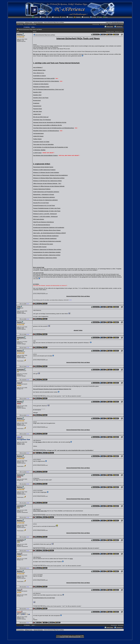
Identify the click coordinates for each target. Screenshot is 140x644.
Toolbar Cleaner (37, 139)
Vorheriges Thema (110, 32)
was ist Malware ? (38, 67)
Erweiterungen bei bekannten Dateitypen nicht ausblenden (49, 227)
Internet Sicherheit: (38, 22)
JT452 (19, 307)
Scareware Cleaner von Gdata (41, 142)
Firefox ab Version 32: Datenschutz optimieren (45, 200)
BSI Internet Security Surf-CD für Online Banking (46, 81)
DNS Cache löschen (39, 219)
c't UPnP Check (37, 153)
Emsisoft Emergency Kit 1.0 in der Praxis (44, 205)
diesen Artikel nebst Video (40, 511)
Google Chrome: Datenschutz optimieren (44, 197)
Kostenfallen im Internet (39, 76)
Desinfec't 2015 (37, 92)
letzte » (33, 27)
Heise (71, 559)
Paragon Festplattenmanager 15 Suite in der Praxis (47, 211)
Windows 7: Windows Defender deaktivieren (45, 238)
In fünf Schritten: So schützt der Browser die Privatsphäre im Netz (51, 147)
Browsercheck (37, 100)
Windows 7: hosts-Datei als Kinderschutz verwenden (47, 241)
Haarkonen (20, 475)
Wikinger (20, 401)
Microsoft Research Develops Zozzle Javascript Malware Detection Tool (52, 389)
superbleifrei (21, 506)
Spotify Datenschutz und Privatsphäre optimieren (46, 192)
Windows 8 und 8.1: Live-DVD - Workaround (45, 214)
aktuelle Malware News (39, 70)
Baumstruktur (114, 625)
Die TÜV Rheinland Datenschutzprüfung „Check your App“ (49, 89)
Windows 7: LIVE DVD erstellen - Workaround (45, 216)
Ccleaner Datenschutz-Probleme (42, 189)
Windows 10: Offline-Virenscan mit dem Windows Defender (49, 186)
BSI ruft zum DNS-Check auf (41, 117)
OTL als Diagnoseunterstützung (42, 225)
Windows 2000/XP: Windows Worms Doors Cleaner (47, 230)
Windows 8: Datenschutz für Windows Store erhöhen (47, 249)
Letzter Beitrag (20, 24)
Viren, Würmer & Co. (39, 73)
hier (34, 343)
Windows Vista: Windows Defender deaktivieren (46, 236)
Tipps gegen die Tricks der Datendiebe (43, 144)
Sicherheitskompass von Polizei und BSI (44, 78)
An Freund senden (104, 24)
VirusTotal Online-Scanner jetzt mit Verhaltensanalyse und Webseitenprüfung (54, 128)
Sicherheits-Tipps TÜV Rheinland (42, 120)
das (37, 480)
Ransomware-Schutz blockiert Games (43, 167)
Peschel (19, 322)
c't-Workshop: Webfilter (39, 150)
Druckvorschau (96, 24)
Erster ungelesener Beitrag (30, 24)
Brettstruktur (121, 625)
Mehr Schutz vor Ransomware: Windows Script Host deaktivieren (50, 175)
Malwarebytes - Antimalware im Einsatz (44, 194)
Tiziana (19, 383)
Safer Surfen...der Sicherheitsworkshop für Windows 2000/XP (50, 233)
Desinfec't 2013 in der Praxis (41, 98)
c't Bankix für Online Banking (41, 84)
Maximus (20, 34)
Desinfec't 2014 (37, 95)
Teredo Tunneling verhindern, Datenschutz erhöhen (47, 255)
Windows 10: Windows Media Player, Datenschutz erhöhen (49, 178)
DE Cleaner (39, 442)
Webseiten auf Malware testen (41, 87)
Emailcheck (36, 103)
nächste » (28, 27)
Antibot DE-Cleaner (38, 136)
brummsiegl (20, 337)
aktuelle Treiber (78, 330)
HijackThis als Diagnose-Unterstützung (43, 222)
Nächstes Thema (119, 32)
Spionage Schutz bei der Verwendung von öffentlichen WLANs (50, 122)
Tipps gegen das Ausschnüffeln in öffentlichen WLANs (47, 125)
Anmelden (114, 22)
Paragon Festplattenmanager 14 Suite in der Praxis (47, 208)
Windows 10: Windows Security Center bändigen (46, 172)
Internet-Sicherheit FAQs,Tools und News (78, 296)
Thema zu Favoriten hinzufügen (116, 24)
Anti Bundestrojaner (38, 133)
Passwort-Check (38, 109)
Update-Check (37, 114)
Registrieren (120, 22)
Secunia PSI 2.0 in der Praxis (41, 203)
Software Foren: (29, 22)
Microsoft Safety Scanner (40, 247)
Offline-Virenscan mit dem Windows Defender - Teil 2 (47, 183)
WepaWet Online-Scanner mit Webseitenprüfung (46, 131)
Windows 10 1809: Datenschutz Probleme (44, 170)
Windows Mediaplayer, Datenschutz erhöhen (45, 258)
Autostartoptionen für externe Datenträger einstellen (47, 252)
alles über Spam (38, 111)
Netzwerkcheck (37, 106)
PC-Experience (20, 22)
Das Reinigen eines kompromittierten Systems (45, 155)
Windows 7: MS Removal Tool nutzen (43, 244)
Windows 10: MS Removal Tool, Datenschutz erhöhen (47, 181)
